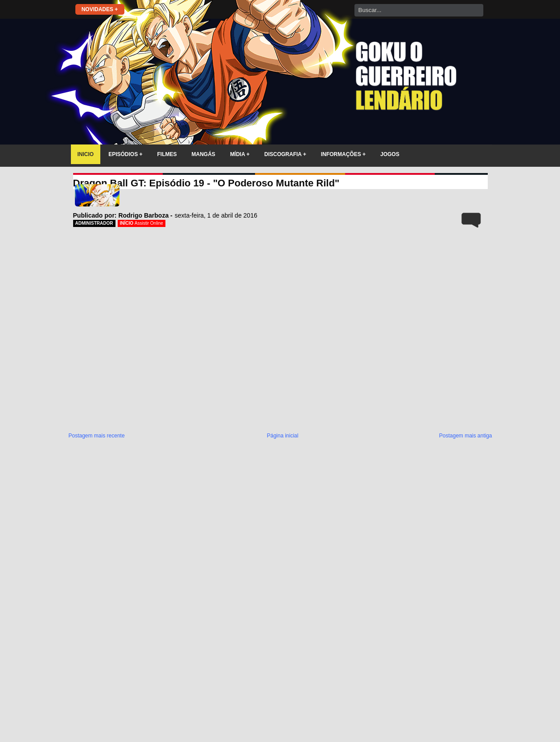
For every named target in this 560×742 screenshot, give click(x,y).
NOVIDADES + (100, 9)
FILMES (167, 154)
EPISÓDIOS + (125, 154)
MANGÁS (204, 154)
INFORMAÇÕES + (343, 154)
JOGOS (390, 154)
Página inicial (282, 436)
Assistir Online (149, 223)
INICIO (86, 154)
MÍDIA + (240, 154)
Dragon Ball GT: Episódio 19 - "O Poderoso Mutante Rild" (206, 183)
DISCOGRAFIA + (285, 154)
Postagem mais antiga (466, 436)
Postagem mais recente (97, 436)
